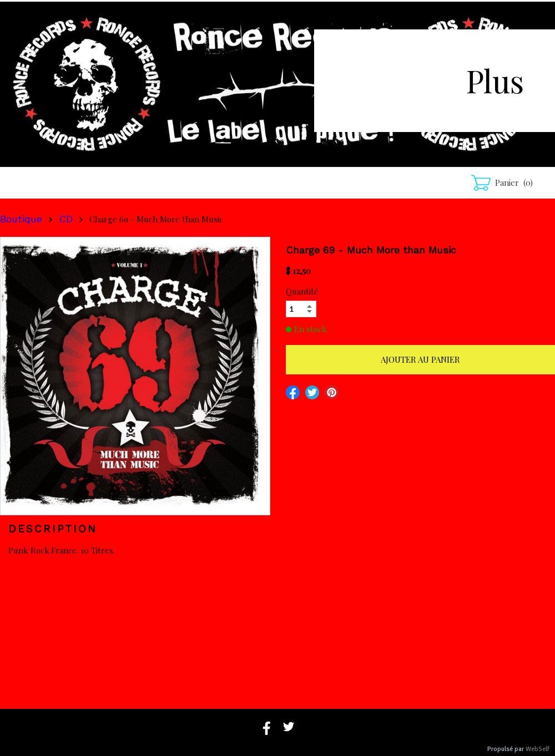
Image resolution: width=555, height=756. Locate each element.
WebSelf (538, 749)
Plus (495, 80)
